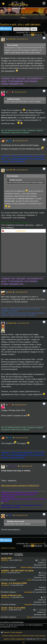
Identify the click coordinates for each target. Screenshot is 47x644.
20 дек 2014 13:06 (22, 438)
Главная (3, 15)
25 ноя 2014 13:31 (22, 292)
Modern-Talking (26, 568)
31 (25, 35)
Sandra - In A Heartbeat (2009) (14, 583)
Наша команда (40, 636)
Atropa (10, 141)
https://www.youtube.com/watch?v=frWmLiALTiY (20, 485)
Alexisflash (5, 585)
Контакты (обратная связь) (11, 636)
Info (23, 643)
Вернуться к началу (45, 86)
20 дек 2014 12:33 (21, 405)
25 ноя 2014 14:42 (23, 323)
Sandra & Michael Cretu (11, 595)
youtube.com (21, 231)
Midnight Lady (12, 466)
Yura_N (29, 617)
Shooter (4, 610)
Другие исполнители (30, 15)
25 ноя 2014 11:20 (22, 39)
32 (27, 35)
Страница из (36, 33)
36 (38, 35)
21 (40, 610)
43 (46, 35)
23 (45, 610)
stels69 (10, 515)
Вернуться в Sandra (8, 548)
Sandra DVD (6, 558)
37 (41, 35)
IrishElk (10, 39)
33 (30, 35)
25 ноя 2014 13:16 (22, 141)
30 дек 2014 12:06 (27, 466)
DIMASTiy (5, 560)
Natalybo (11, 323)
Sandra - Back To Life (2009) (13, 608)
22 (43, 610)
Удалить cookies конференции (14, 639)
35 (36, 35)
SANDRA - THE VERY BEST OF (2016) (17, 571)
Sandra (42, 15)
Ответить (6, 29)
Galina (10, 292)
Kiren (10, 92)
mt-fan (3, 573)
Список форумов (15, 15)
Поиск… (24, 17)
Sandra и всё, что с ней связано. (20, 24)
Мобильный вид (28, 636)
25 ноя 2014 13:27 (22, 170)
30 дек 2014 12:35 (22, 515)
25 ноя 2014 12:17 (21, 92)
